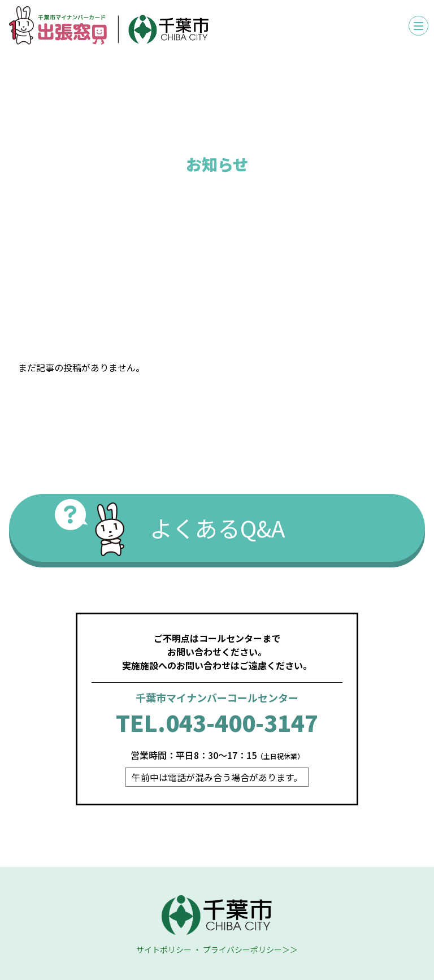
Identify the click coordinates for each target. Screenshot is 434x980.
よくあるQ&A (217, 528)
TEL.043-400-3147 (217, 722)
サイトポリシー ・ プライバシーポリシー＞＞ (217, 949)
